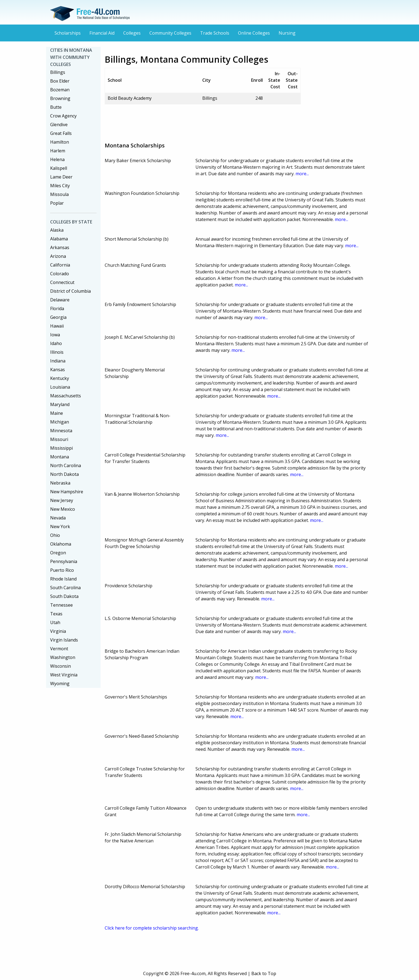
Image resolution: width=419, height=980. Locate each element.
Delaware (60, 300)
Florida (57, 308)
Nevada (58, 518)
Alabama (59, 239)
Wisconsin (61, 666)
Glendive (59, 125)
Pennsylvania (64, 561)
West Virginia (64, 675)
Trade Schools (215, 33)
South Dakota (64, 596)
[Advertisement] (204, 121)
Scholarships (68, 33)
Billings (58, 72)
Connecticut (62, 282)
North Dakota (64, 474)
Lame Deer (61, 177)
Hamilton (60, 142)
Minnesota (61, 431)
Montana (60, 457)
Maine (57, 413)
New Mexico (63, 509)
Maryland (60, 404)
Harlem (58, 151)
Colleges (132, 33)
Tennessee (61, 605)
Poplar (57, 203)
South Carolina (65, 588)
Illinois (57, 352)
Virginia (58, 631)
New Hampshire (67, 492)
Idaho (56, 343)
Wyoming (60, 683)
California (60, 265)
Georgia (58, 317)
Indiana (58, 361)
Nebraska (60, 483)
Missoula (59, 194)
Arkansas (60, 247)
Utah (55, 622)
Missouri (59, 439)
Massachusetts (66, 396)
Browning (60, 98)
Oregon (58, 553)
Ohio (55, 535)
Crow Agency (63, 116)
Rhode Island (63, 579)
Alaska (57, 230)
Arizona (58, 256)
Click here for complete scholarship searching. (152, 928)
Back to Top (264, 973)
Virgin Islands (64, 640)
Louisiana (60, 387)
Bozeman (60, 90)
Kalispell (59, 168)
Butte (56, 107)
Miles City (60, 186)
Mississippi (61, 448)
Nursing (287, 33)
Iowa (55, 335)
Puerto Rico (62, 570)
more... (302, 174)
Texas (56, 614)
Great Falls (61, 133)
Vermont (59, 649)
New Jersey (62, 500)
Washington (63, 657)
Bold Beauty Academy (130, 98)
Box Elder (60, 81)
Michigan (60, 422)
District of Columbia (70, 291)
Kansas (58, 370)
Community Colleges (170, 33)
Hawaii (57, 326)
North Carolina (66, 465)
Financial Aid (102, 33)
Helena (57, 159)
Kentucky (60, 378)
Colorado (60, 274)
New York (60, 527)
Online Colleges (254, 33)
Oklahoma (61, 544)
